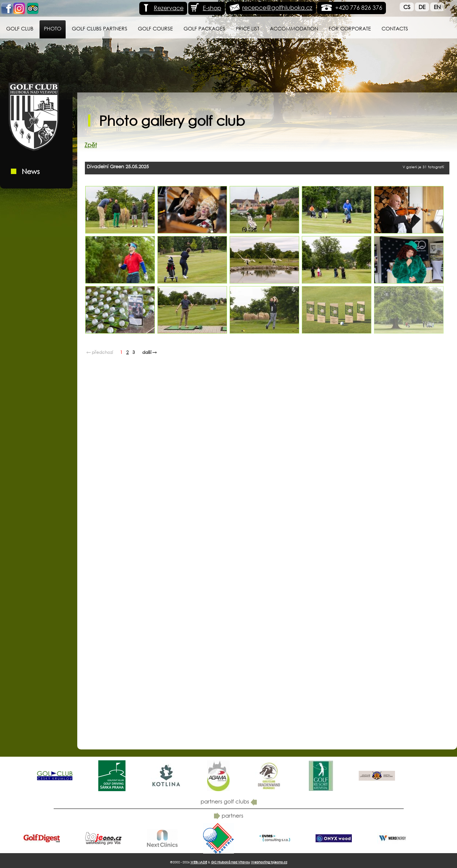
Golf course (155, 28)
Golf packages (204, 28)
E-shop (206, 8)
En (437, 7)
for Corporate (350, 28)
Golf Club (20, 28)
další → (149, 352)
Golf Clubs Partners (100, 28)
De (422, 7)
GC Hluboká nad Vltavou (230, 862)
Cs (407, 7)
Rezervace (162, 8)
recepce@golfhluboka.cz (277, 7)
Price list (248, 28)
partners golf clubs (229, 801)
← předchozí (100, 352)
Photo (53, 28)
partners (229, 815)
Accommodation (294, 28)
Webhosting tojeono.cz (269, 862)
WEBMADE (199, 862)
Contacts (395, 28)
